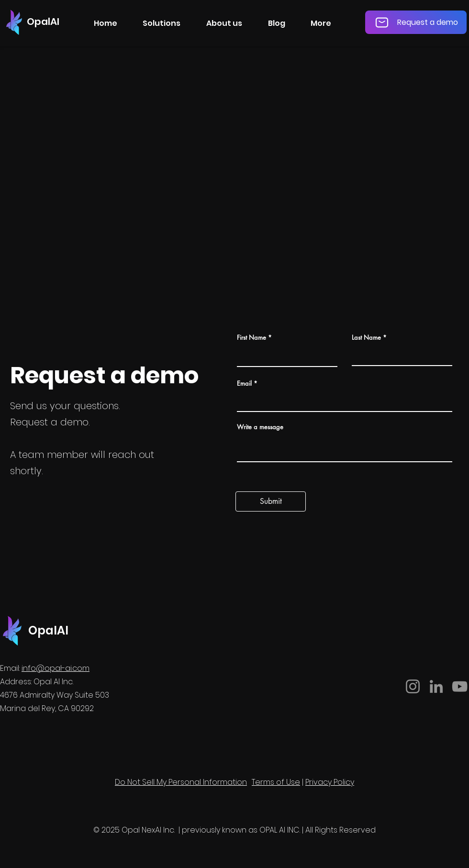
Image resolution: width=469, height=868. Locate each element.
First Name (251, 338)
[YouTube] (460, 686)
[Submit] (271, 501)
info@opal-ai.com (56, 668)
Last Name (366, 338)
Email (244, 384)
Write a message (260, 427)
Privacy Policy (330, 782)
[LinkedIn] (436, 686)
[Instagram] (413, 686)
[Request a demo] (416, 22)
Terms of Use (276, 782)
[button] (162, 23)
